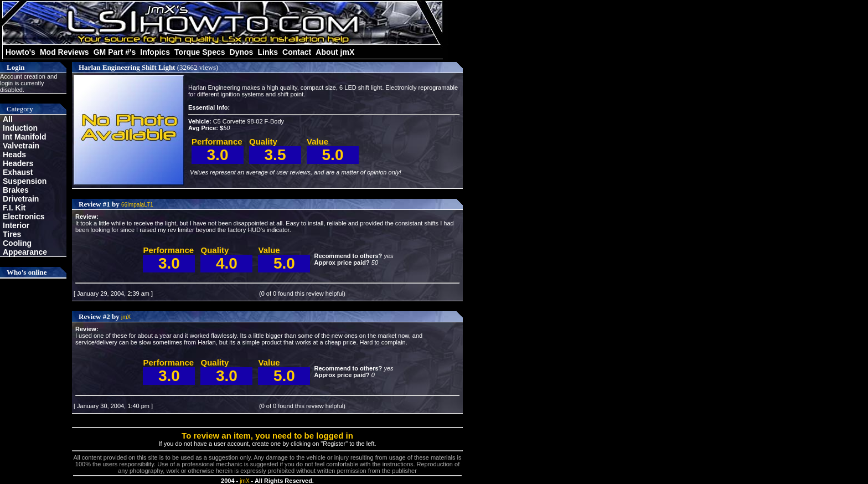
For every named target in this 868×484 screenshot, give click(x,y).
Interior (16, 225)
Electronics (24, 217)
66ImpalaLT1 (137, 205)
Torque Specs (200, 52)
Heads (14, 155)
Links (268, 52)
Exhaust (18, 172)
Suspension (25, 181)
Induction (20, 128)
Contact (297, 52)
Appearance (25, 252)
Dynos (242, 52)
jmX (126, 317)
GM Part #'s (115, 52)
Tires (12, 234)
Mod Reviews (64, 52)
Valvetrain (21, 146)
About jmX (335, 52)
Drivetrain (21, 199)
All (8, 119)
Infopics (155, 52)
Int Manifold (25, 137)
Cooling (17, 243)
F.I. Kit (14, 208)
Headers (18, 163)
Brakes (16, 190)
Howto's (20, 52)
